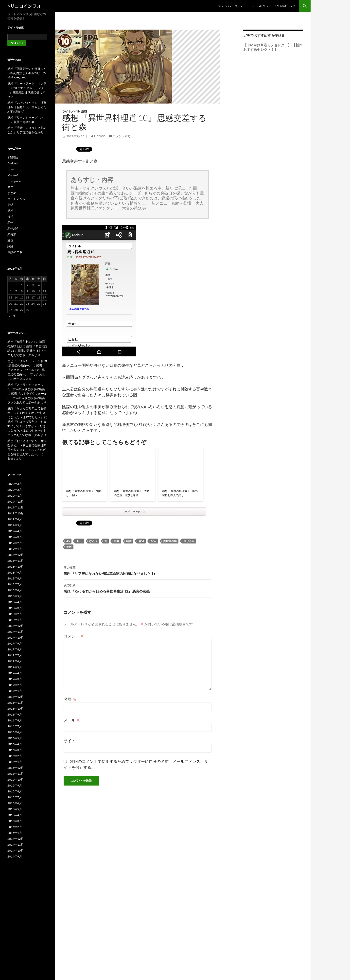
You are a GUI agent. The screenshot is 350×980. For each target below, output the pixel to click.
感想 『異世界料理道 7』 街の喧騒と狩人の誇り (180, 493)
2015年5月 (15, 809)
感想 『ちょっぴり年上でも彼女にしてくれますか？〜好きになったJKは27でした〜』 (27, 413)
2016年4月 (15, 744)
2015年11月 (16, 774)
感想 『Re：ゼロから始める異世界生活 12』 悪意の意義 (138, 588)
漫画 (10, 240)
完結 (10, 205)
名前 (70, 699)
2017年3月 (15, 679)
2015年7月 (15, 797)
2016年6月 (15, 732)
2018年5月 (15, 596)
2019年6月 (15, 519)
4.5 (68, 541)
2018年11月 (16, 561)
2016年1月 (15, 762)
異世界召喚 (170, 541)
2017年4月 (15, 673)
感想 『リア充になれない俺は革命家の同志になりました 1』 (138, 570)
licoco (100, 136)
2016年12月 (16, 697)
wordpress (14, 181)
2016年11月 (16, 703)
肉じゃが (189, 541)
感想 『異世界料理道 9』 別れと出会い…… (84, 493)
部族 (69, 547)
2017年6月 (15, 661)
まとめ (12, 193)
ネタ (10, 187)
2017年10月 (16, 638)
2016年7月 (15, 726)
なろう (93, 541)
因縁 (117, 541)
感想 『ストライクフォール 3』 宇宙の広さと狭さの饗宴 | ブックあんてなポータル (27, 398)
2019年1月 (15, 549)
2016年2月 (15, 756)
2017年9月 (15, 643)
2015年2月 (15, 827)
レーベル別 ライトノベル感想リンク (274, 6)
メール (72, 720)
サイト (70, 741)
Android (13, 163)
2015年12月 (16, 768)
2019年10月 (16, 513)
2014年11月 (16, 845)
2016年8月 (15, 720)
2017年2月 (15, 685)
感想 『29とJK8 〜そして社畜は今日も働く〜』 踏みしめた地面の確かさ (27, 107)
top (79, 541)
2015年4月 (15, 815)
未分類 (12, 234)
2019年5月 (15, 525)
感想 (84, 111)
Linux (11, 169)
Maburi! (13, 175)
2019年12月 (16, 501)
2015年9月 (15, 785)
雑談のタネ (15, 252)
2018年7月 (15, 584)
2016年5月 (15, 738)
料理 (129, 541)
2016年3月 (15, 750)
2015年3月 (15, 821)
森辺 (141, 541)
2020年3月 (15, 484)
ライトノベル (71, 111)
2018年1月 (15, 620)
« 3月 (12, 316)
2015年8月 (15, 791)
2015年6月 (15, 803)
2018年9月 (15, 572)
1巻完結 (13, 157)
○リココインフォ (24, 6)
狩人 (154, 541)
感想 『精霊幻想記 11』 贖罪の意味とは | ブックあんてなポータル (27, 351)
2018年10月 (16, 567)
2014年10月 (16, 850)
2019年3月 (15, 537)
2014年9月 (15, 856)
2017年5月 (15, 667)
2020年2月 (15, 490)
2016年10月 (16, 709)
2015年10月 (16, 779)
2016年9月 (15, 714)
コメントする (122, 136)
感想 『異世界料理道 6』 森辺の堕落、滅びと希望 (132, 493)
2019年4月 (15, 531)
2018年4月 (15, 602)
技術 (10, 217)
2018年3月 (15, 608)
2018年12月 (16, 555)
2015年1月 (15, 833)
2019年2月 (15, 543)
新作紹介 (13, 228)
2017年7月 (15, 655)
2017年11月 (16, 632)
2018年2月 (15, 614)
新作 (10, 222)
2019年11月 (16, 507)
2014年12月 (16, 839)
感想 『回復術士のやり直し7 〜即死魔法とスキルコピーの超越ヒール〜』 (27, 73)
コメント (74, 636)
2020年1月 (15, 496)
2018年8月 (15, 578)
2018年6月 (15, 590)
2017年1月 (15, 691)
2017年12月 (16, 626)
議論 (10, 246)
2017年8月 (15, 649)
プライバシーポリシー (232, 6)
